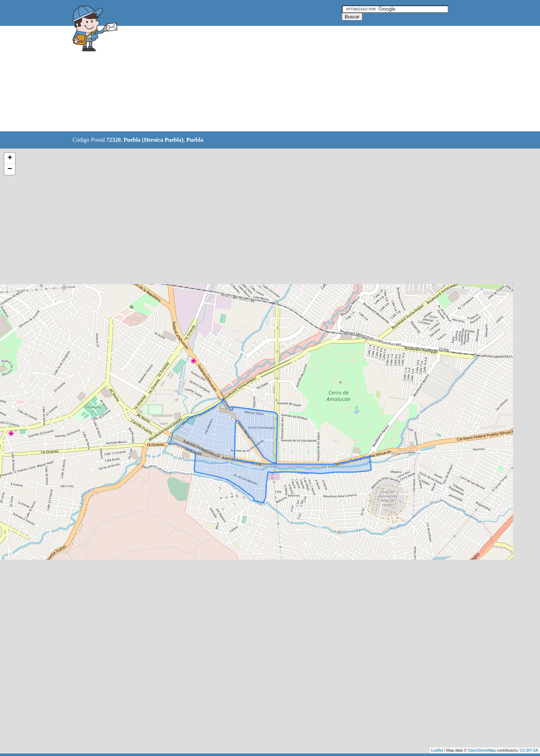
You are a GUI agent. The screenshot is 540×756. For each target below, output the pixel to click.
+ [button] (10, 158)
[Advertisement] (252, 79)
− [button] (10, 169)
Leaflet (437, 750)
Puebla (195, 140)
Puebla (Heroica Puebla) (153, 140)
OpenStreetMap (482, 750)
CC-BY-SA (529, 750)
